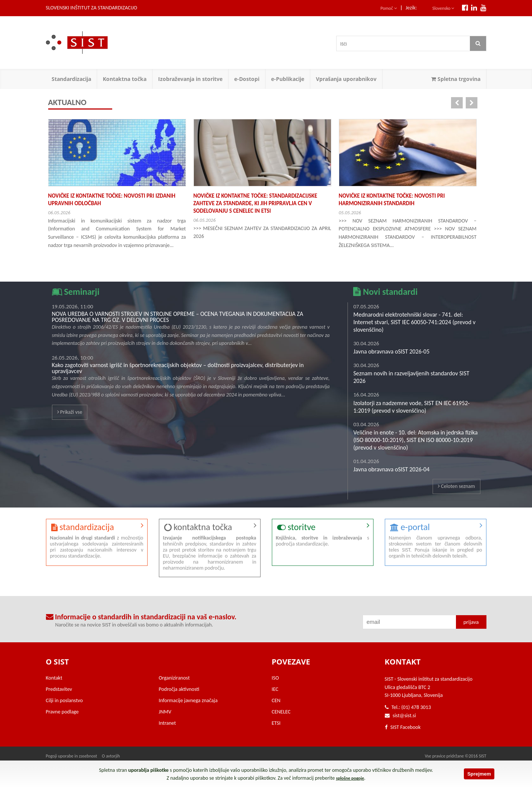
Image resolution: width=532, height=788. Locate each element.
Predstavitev (59, 689)
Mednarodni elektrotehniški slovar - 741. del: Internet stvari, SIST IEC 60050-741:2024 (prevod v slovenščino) (415, 322)
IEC (275, 689)
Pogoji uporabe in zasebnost (72, 756)
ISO (275, 678)
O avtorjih (111, 756)
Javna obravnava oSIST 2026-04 (392, 469)
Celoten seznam (456, 486)
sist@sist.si (404, 716)
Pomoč (389, 8)
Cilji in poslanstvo (64, 700)
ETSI (276, 723)
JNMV (165, 712)
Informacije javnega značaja (188, 700)
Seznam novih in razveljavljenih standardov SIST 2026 (412, 377)
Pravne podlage (62, 712)
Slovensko (443, 8)
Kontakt (54, 678)
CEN (276, 700)
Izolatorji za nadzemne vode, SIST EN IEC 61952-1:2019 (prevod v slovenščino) (412, 407)
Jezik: (411, 8)
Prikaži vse (70, 412)
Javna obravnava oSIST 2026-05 (392, 351)
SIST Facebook (403, 727)
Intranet (168, 723)
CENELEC (281, 712)
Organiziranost (174, 678)
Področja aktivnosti (179, 689)
